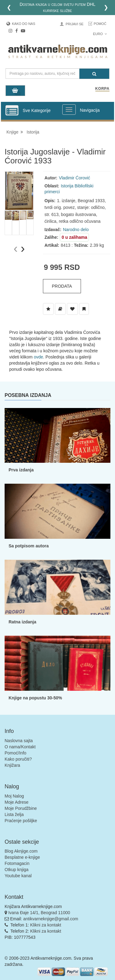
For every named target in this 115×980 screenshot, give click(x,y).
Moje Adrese (17, 802)
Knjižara (12, 765)
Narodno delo (76, 230)
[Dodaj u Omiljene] (72, 309)
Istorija (33, 132)
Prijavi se (75, 24)
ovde (38, 357)
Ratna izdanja (22, 622)
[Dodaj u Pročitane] (84, 309)
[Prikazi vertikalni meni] (12, 111)
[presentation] (15, 248)
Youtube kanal (18, 876)
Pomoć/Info (15, 753)
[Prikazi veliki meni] (69, 110)
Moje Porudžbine (21, 808)
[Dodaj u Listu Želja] (48, 309)
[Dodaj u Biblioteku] (60, 309)
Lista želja (14, 814)
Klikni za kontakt (46, 925)
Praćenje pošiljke (21, 821)
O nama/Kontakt (20, 747)
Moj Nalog (14, 796)
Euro (100, 34)
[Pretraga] (94, 74)
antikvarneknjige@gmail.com (51, 919)
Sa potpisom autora (29, 546)
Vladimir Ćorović (75, 178)
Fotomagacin (17, 863)
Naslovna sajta (19, 741)
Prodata (62, 286)
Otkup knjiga (17, 870)
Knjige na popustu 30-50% (35, 698)
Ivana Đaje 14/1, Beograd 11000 (39, 913)
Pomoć (100, 24)
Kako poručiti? (18, 759)
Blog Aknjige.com (21, 851)
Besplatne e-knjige (22, 857)
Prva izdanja (21, 470)
